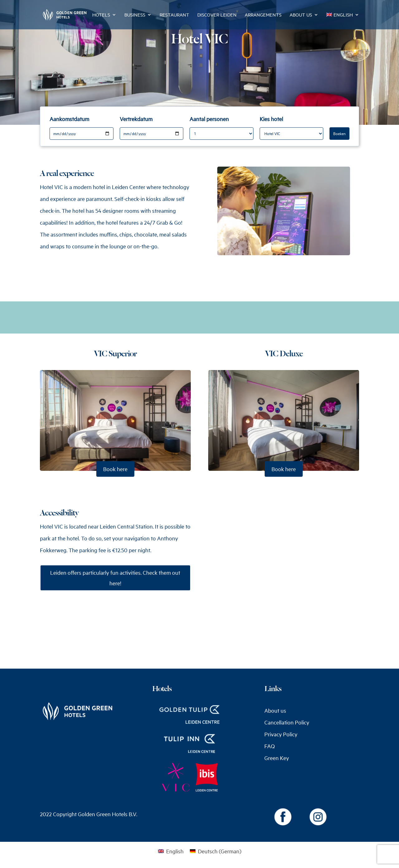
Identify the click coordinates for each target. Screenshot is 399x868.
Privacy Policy (281, 734)
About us (301, 15)
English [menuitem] (175, 851)
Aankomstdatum (69, 119)
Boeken (339, 134)
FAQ (270, 746)
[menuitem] (343, 21)
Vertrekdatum (136, 119)
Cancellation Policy (287, 722)
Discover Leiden (217, 15)
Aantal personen (209, 119)
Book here (115, 469)
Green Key (277, 758)
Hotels (101, 15)
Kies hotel (271, 119)
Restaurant (174, 15)
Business (135, 15)
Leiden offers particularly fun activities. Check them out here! (115, 578)
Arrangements (263, 15)
